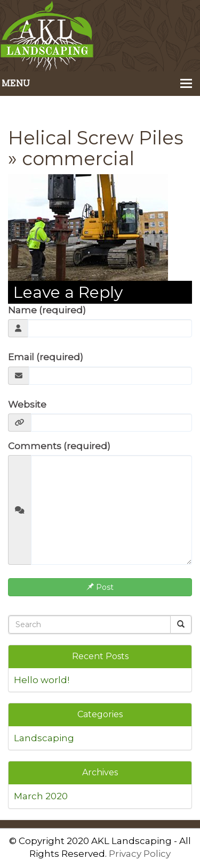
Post (100, 587)
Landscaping (44, 738)
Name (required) (47, 310)
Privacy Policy (140, 854)
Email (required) (46, 357)
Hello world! (42, 680)
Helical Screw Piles (96, 138)
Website (27, 404)
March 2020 (41, 796)
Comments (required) (59, 446)
